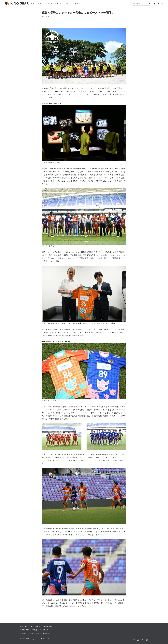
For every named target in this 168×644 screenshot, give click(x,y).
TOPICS (68, 3)
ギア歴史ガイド (36, 630)
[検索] (149, 4)
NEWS (77, 3)
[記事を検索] (139, 4)
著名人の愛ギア (25, 630)
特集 (33, 3)
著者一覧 (45, 630)
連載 (40, 3)
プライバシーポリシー (34, 633)
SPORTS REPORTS (53, 3)
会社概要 (23, 633)
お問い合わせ (47, 633)
